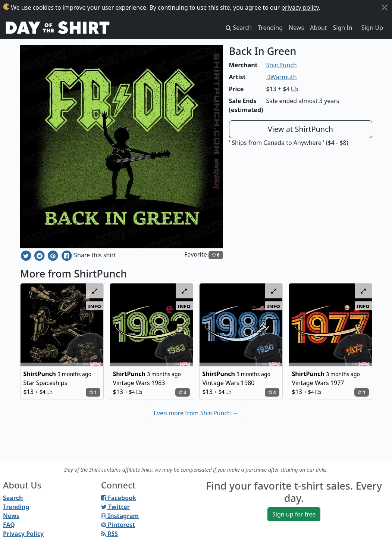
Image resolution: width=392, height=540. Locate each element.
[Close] (385, 7)
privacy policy (300, 7)
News (296, 28)
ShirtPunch (282, 65)
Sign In (343, 28)
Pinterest (118, 525)
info (95, 306)
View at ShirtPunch (300, 129)
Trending (270, 28)
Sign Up (372, 28)
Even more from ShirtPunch (196, 413)
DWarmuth (282, 77)
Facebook (119, 498)
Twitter (115, 507)
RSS (109, 534)
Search (13, 498)
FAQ (9, 525)
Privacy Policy (23, 534)
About (318, 28)
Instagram (120, 516)
